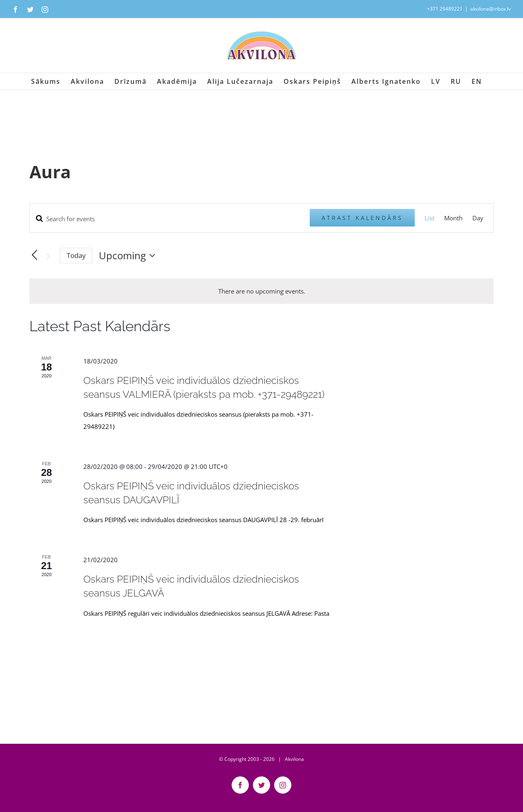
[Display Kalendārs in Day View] (478, 218)
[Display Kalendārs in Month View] (453, 218)
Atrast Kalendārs (362, 218)
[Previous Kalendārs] (34, 255)
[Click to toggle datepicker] (129, 256)
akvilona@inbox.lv (491, 9)
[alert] (262, 291)
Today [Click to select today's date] (76, 255)
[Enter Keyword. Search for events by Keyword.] (170, 219)
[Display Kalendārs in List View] (429, 218)
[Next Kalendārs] (48, 256)
